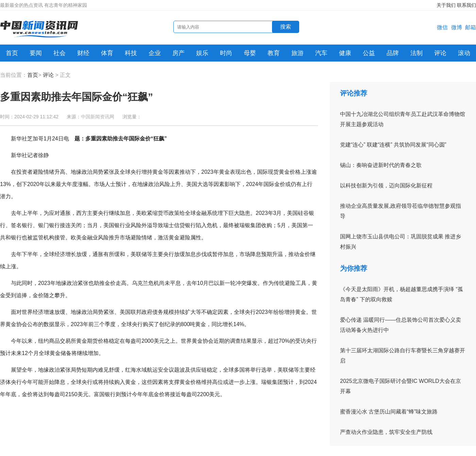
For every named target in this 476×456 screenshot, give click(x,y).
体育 (107, 53)
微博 (457, 27)
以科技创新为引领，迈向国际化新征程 (386, 185)
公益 (369, 53)
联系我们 (466, 5)
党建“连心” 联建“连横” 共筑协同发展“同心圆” (393, 145)
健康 (345, 53)
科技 (131, 53)
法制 (417, 53)
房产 (178, 53)
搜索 (286, 27)
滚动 (464, 53)
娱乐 (202, 53)
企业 (155, 53)
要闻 (36, 53)
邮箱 (471, 27)
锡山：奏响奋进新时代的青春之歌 (381, 165)
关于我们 (446, 5)
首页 (12, 53)
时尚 (226, 53)
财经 (83, 53)
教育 (274, 53)
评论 (440, 53)
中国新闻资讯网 (98, 117)
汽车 (321, 53)
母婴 (250, 53)
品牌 (393, 53)
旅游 (297, 53)
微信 (442, 27)
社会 (60, 53)
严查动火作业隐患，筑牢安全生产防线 (386, 432)
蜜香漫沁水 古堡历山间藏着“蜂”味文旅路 (389, 412)
